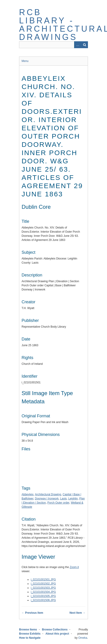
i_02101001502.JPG (43, 584)
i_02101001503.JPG (43, 588)
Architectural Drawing (48, 494)
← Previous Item (32, 613)
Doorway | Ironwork (47, 499)
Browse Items (28, 630)
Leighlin (73, 499)
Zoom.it (74, 567)
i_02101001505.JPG (43, 596)
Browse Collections (55, 630)
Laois (63, 499)
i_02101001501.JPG (43, 580)
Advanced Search (78, 45)
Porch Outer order (58, 503)
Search (84, 45)
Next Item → (77, 613)
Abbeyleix (28, 494)
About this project (57, 634)
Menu (25, 61)
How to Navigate (30, 638)
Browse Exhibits (30, 634)
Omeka (83, 638)
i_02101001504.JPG (43, 592)
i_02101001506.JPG (43, 600)
